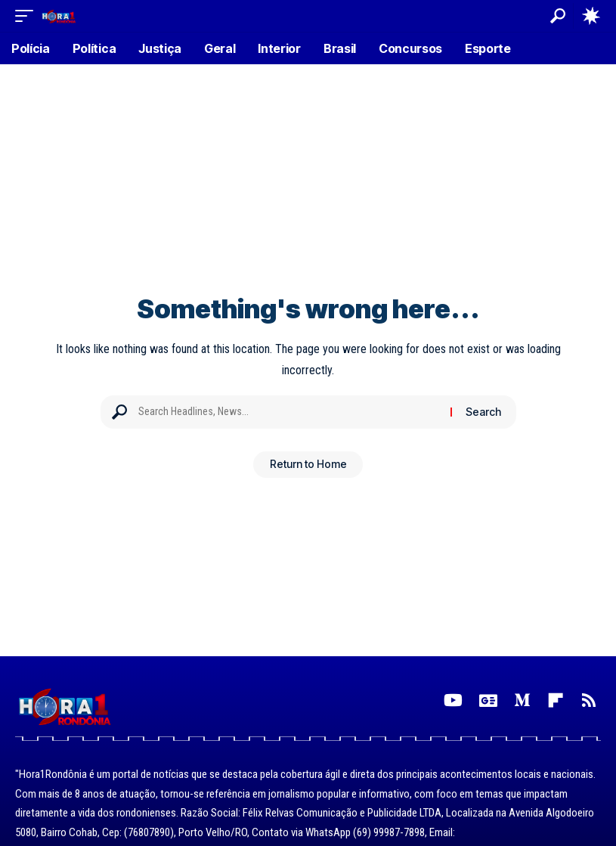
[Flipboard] (556, 700)
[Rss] (589, 700)
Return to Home (308, 466)
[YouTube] (453, 700)
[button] (28, 15)
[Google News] (488, 700)
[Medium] (522, 700)
